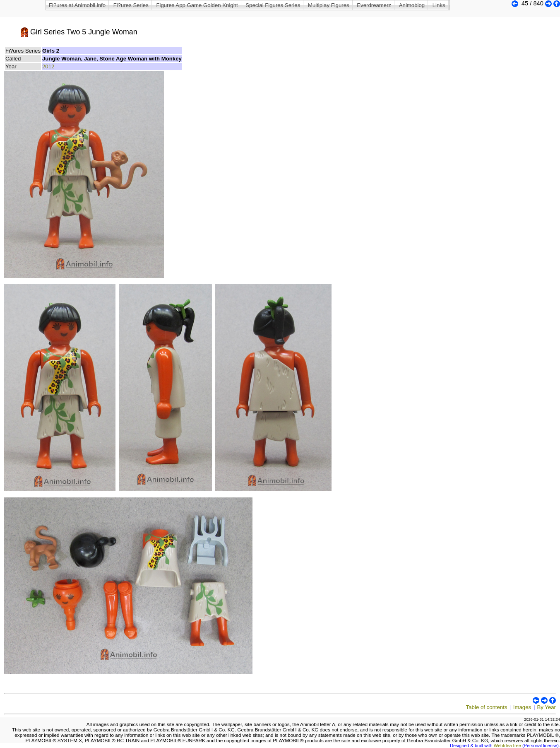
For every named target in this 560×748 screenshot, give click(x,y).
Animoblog (412, 5)
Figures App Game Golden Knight (197, 5)
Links (439, 5)
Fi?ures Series (131, 5)
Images (522, 707)
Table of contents (487, 707)
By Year (547, 707)
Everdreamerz (374, 5)
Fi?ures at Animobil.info (77, 5)
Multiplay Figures (329, 5)
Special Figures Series (273, 5)
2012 (48, 66)
